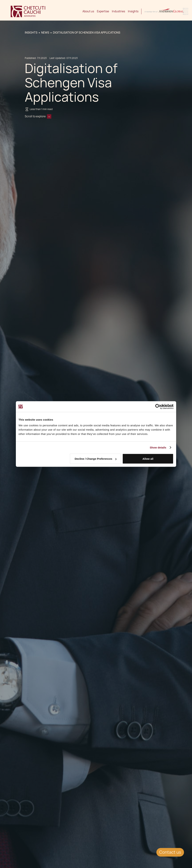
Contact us (170, 852)
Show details (158, 447)
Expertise (103, 11)
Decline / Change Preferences (96, 459)
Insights (133, 11)
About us (88, 11)
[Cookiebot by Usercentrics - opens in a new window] (158, 407)
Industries (118, 11)
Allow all (148, 459)
